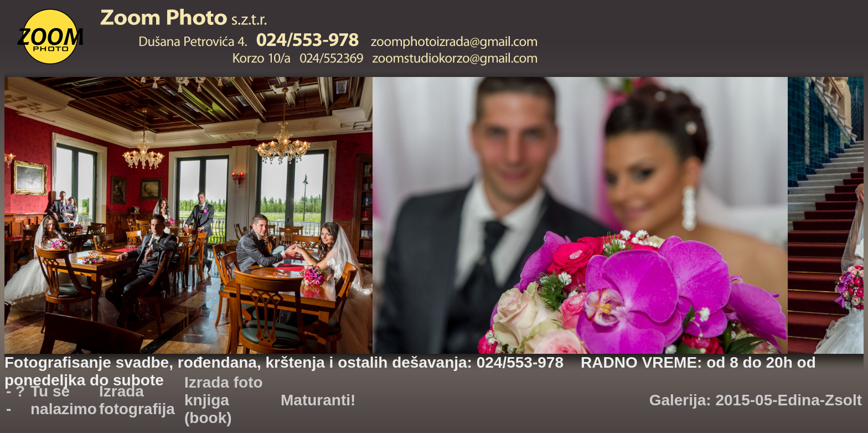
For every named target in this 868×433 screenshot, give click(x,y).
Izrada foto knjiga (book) (224, 400)
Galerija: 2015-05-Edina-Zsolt (756, 400)
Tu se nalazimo (64, 400)
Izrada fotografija (137, 400)
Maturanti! (318, 400)
